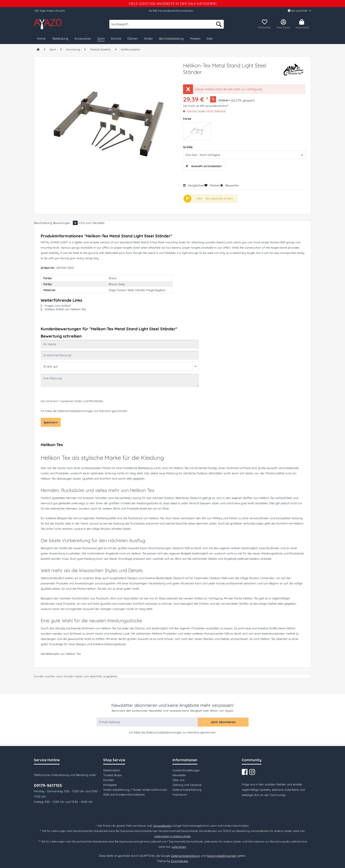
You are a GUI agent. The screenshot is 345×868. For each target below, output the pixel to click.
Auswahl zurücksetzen (204, 165)
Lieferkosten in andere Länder (173, 836)
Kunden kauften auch (48, 676)
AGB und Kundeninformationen (124, 794)
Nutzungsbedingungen (222, 856)
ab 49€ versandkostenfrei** (213, 106)
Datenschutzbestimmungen (76, 411)
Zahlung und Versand (187, 785)
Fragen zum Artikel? (56, 306)
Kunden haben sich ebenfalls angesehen (91, 676)
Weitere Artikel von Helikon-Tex (63, 309)
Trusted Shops (112, 775)
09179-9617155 (48, 785)
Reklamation (112, 770)
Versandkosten (162, 826)
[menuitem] (167, 26)
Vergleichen (194, 185)
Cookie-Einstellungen (186, 770)
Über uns (178, 780)
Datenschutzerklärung (187, 790)
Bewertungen (66, 223)
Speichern (51, 422)
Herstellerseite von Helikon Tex (61, 654)
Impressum (180, 794)
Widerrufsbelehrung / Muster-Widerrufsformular (135, 790)
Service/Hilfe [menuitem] (298, 11)
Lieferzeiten (179, 847)
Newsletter (179, 775)
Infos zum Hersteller (92, 223)
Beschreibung (43, 223)
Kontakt (108, 780)
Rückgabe (110, 785)
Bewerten (229, 185)
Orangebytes (180, 861)
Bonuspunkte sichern (219, 198)
